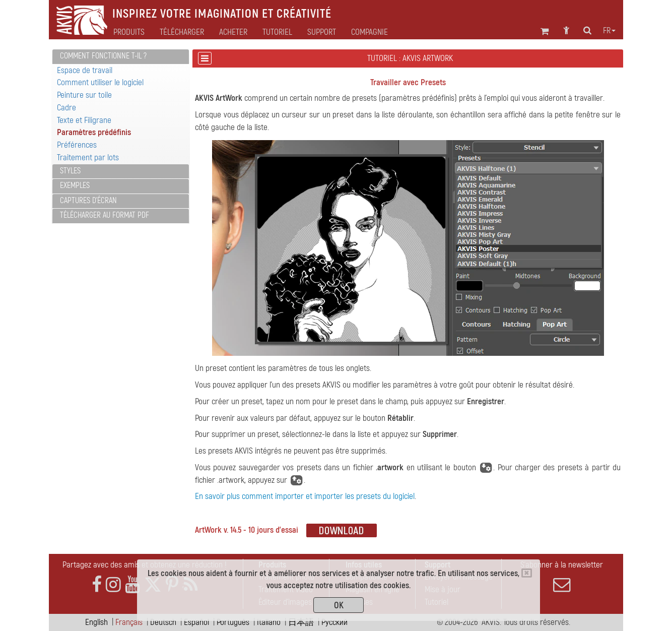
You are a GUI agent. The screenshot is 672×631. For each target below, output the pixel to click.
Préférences (77, 145)
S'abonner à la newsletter (562, 577)
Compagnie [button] (369, 32)
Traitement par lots (88, 157)
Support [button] (322, 32)
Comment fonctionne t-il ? (103, 56)
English (96, 622)
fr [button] (609, 31)
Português (233, 622)
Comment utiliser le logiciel (100, 82)
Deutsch (163, 622)
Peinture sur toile (84, 95)
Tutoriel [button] (277, 32)
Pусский (334, 622)
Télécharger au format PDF (105, 215)
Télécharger (182, 32)
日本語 (301, 622)
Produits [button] (129, 32)
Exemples (75, 185)
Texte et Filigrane (84, 120)
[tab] (121, 57)
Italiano (269, 622)
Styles (70, 171)
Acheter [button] (233, 32)
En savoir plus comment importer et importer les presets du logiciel (305, 496)
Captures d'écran (88, 201)
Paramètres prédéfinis (94, 132)
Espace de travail (85, 70)
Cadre (66, 108)
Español (196, 622)
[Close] (527, 573)
